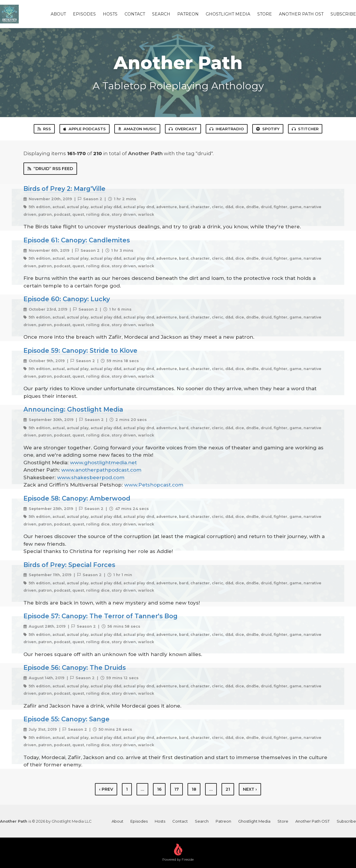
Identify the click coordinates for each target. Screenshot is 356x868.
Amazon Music (137, 129)
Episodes (84, 14)
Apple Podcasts (85, 129)
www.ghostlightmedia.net (103, 463)
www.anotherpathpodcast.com (101, 470)
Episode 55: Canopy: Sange (67, 719)
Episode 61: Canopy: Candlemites (77, 240)
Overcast (183, 129)
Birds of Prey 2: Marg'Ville (64, 189)
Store (265, 14)
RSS (44, 129)
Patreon (188, 14)
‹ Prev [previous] (106, 789)
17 (177, 789)
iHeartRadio (227, 129)
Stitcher (305, 129)
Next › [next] (250, 789)
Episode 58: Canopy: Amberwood (77, 498)
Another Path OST (301, 14)
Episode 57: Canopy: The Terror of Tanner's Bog (101, 616)
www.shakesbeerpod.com (91, 477)
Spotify (268, 129)
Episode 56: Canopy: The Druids (75, 667)
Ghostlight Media (228, 14)
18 (194, 789)
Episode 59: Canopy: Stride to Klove (80, 350)
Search (161, 14)
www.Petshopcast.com (154, 485)
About (58, 14)
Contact (135, 14)
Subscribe (343, 14)
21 (228, 789)
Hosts (110, 14)
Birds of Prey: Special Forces (69, 565)
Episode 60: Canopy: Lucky (67, 299)
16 (159, 789)
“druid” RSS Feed (50, 169)
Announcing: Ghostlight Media (73, 409)
